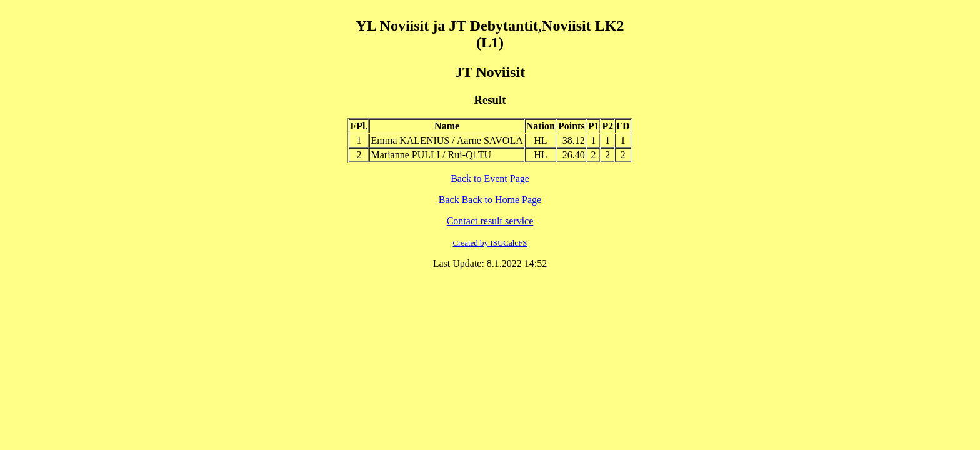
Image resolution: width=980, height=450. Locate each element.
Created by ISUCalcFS (490, 243)
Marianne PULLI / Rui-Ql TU (431, 155)
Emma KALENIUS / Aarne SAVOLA (447, 140)
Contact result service (490, 221)
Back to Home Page (502, 200)
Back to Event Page (490, 178)
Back (449, 200)
